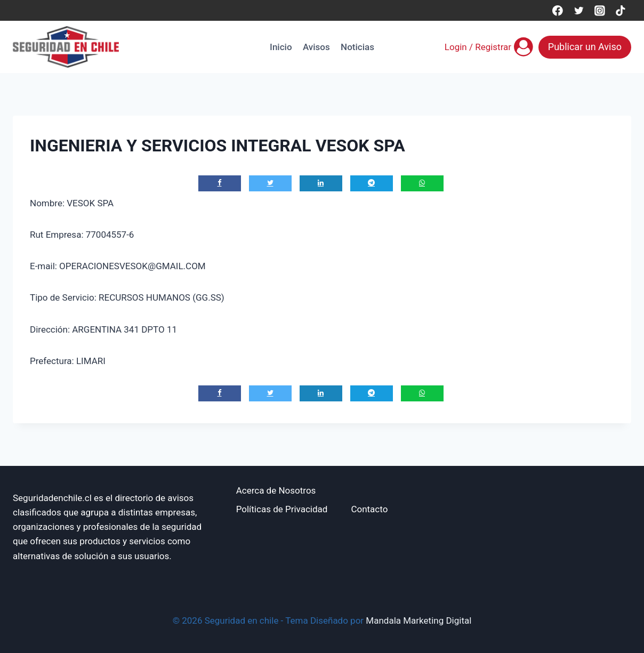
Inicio (281, 47)
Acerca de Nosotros (276, 490)
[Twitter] (579, 10)
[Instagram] (599, 10)
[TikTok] (621, 10)
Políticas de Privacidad (282, 509)
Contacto (369, 509)
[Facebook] (557, 10)
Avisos (316, 47)
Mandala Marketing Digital (418, 620)
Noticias (357, 47)
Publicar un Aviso (585, 47)
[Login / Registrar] (489, 47)
